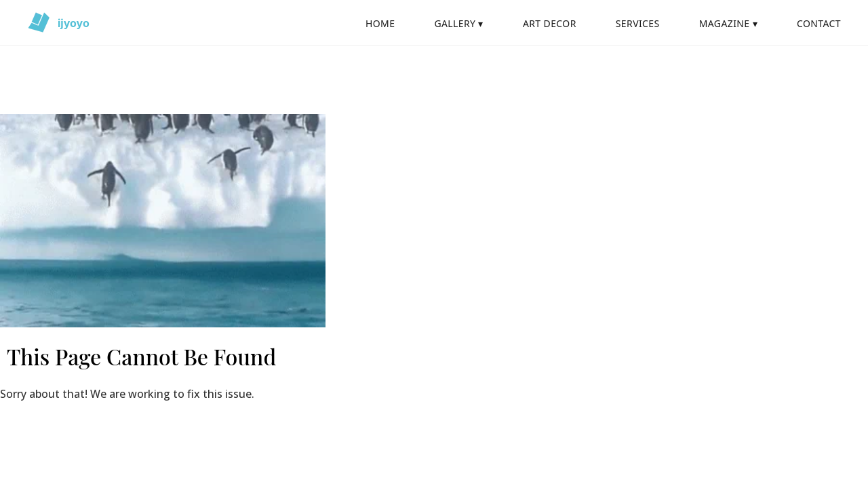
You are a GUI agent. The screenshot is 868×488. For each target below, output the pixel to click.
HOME (380, 23)
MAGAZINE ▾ (728, 23)
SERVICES (638, 23)
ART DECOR (550, 23)
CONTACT (819, 23)
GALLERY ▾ (458, 23)
